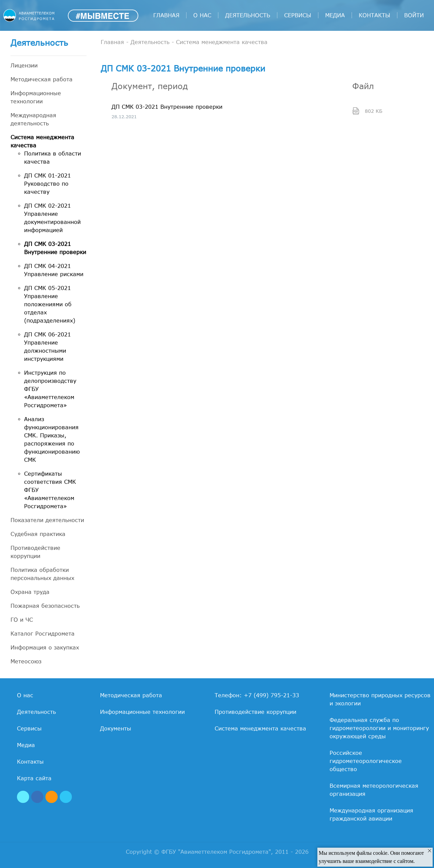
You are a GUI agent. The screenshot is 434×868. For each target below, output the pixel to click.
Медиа (335, 15)
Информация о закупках (45, 647)
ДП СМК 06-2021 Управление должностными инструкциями (47, 347)
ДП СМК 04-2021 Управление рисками (54, 270)
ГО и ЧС (22, 620)
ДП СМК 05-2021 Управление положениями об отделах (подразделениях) (50, 304)
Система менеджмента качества (42, 141)
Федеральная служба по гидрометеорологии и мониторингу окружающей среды (379, 728)
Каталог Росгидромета (43, 634)
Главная (166, 15)
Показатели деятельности (47, 520)
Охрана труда (30, 592)
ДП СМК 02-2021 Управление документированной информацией (52, 218)
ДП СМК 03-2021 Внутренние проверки (55, 248)
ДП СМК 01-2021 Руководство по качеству (47, 184)
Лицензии (24, 65)
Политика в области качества (53, 158)
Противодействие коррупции (35, 552)
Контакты (374, 15)
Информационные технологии (36, 97)
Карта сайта (34, 778)
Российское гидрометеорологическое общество (366, 761)
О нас (202, 15)
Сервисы (298, 15)
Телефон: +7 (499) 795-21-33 (257, 695)
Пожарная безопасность (45, 606)
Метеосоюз (26, 661)
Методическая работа (42, 79)
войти (414, 15)
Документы (116, 728)
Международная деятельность (33, 119)
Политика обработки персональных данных (42, 574)
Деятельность (248, 15)
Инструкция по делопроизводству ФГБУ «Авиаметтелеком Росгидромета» (50, 389)
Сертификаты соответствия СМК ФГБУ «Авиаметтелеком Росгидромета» (50, 490)
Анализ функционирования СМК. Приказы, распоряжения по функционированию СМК (52, 439)
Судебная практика (38, 534)
